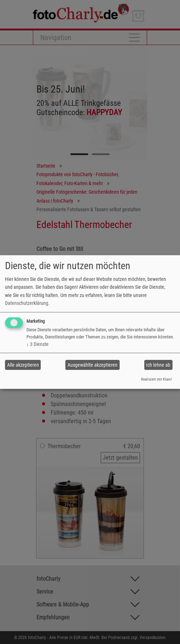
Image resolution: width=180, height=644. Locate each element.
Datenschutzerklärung (27, 303)
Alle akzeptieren (23, 365)
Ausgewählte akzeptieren (92, 365)
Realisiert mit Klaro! (157, 379)
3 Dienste (37, 344)
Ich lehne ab (158, 365)
